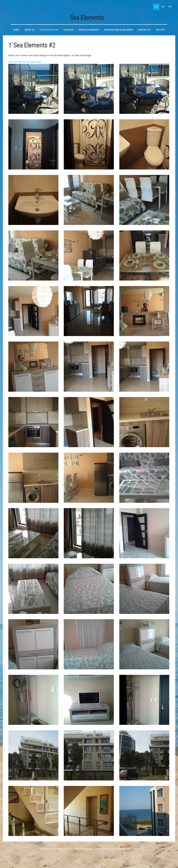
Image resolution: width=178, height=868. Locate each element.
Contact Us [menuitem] (144, 29)
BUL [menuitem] (163, 6)
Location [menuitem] (68, 29)
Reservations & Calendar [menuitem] (119, 29)
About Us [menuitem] (29, 29)
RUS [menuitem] (169, 6)
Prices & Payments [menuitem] (89, 29)
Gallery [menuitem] (160, 29)
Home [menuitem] (16, 29)
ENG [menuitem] (156, 6)
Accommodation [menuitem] (49, 29)
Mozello (89, 848)
